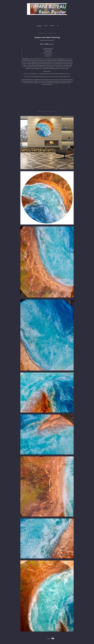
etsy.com (51, 44)
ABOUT (46, 26)
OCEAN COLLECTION (50, 40)
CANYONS (42, 40)
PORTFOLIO (39, 26)
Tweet (49, 639)
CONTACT (52, 26)
